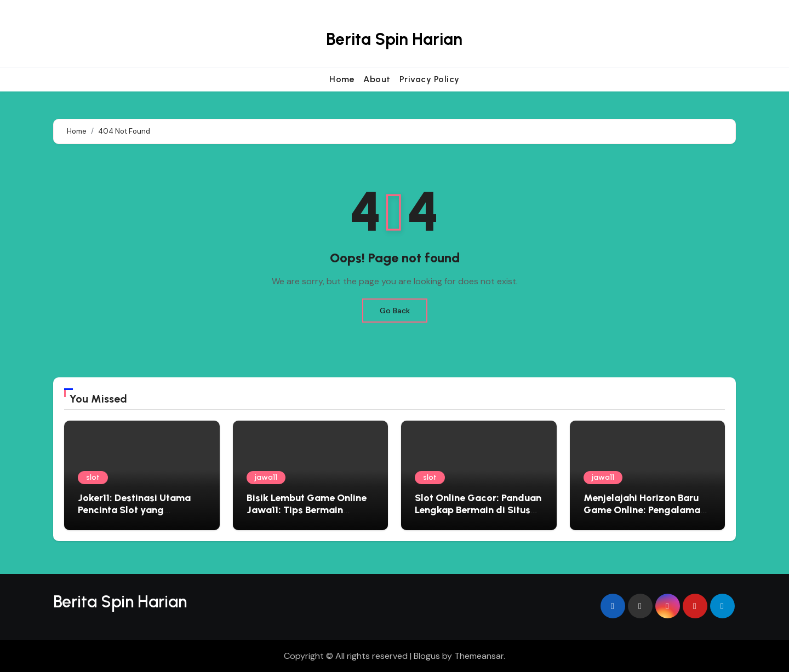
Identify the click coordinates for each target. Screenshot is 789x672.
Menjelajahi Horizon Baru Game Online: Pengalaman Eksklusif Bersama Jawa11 (645, 510)
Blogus (427, 656)
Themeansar (479, 656)
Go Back (395, 311)
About (377, 79)
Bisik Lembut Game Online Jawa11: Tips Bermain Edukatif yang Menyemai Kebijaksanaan (307, 516)
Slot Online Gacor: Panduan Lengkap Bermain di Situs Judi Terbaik (478, 510)
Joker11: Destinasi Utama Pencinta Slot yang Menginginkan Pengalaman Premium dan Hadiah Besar (141, 516)
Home (342, 79)
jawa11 (266, 477)
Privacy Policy (430, 79)
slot (93, 477)
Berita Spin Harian (394, 39)
